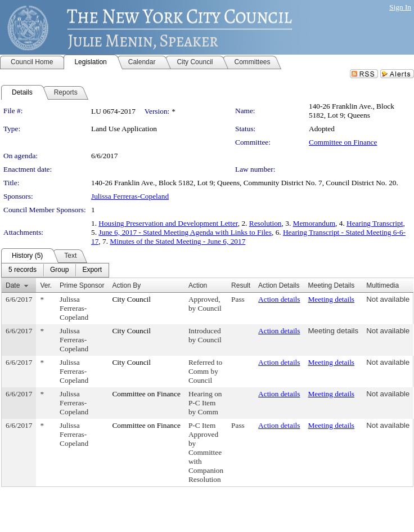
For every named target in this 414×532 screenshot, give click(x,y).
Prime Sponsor (82, 285)
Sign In (400, 7)
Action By (126, 285)
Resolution (265, 223)
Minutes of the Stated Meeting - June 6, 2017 (177, 241)
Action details (279, 299)
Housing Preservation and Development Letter (168, 223)
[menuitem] (22, 270)
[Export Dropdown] (92, 270)
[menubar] (55, 270)
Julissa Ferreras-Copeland (130, 196)
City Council (131, 299)
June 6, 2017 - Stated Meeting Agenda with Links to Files (185, 232)
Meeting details (332, 299)
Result (241, 285)
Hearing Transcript (375, 223)
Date (13, 285)
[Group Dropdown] (59, 270)
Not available (388, 299)
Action (198, 285)
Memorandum (314, 223)
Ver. (46, 285)
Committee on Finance (343, 142)
